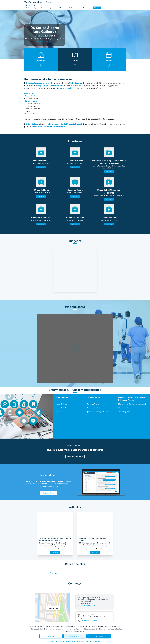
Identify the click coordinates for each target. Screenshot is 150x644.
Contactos (86, 8)
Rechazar (51, 636)
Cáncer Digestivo (124, 412)
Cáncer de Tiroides (93, 398)
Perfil (28, 8)
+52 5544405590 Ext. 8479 (89, 621)
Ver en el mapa (53, 608)
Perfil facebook (53, 573)
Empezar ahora (48, 493)
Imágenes (51, 8)
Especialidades (39, 8)
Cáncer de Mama (61, 404)
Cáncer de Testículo (94, 408)
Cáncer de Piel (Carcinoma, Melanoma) (132, 404)
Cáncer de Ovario (93, 404)
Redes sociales (74, 8)
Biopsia (58, 412)
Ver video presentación (45, 42)
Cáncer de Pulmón (124, 408)
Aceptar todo (99, 636)
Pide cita (97, 8)
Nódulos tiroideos (62, 398)
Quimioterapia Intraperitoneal (97, 412)
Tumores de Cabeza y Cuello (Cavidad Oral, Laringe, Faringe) (131, 399)
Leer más (41, 167)
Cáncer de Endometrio (63, 408)
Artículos (62, 8)
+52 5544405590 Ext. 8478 (89, 606)
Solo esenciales (75, 636)
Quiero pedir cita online (75, 457)
